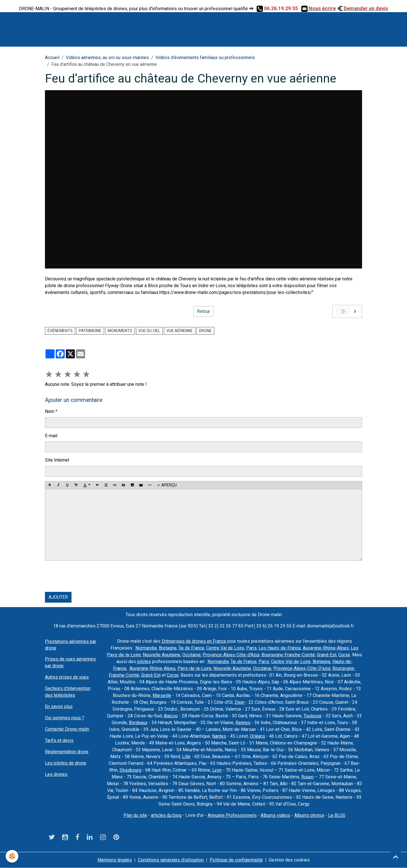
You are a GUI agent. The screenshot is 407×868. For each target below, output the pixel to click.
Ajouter (58, 597)
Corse (344, 655)
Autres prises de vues (67, 677)
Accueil (52, 58)
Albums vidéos (275, 815)
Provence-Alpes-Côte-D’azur (302, 668)
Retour (203, 311)
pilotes (144, 662)
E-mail (51, 436)
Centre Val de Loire (225, 648)
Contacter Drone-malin (67, 729)
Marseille (162, 695)
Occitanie (191, 655)
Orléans (257, 736)
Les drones (56, 774)
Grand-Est (327, 655)
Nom (50, 411)
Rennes (243, 723)
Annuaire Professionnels (232, 815)
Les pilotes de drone (66, 763)
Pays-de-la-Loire (194, 668)
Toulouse (313, 716)
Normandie (146, 648)
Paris (251, 648)
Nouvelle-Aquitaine (162, 655)
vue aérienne (180, 331)
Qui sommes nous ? (65, 718)
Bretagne (168, 648)
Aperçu (167, 485)
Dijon (240, 702)
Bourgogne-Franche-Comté (288, 655)
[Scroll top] (396, 857)
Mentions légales (115, 860)
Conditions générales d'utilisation (171, 860)
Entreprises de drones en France (194, 641)
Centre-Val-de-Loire (291, 662)
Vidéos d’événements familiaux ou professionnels (205, 58)
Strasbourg (130, 770)
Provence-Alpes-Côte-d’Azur (231, 655)
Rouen (308, 777)
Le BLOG (337, 815)
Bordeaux (138, 723)
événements (60, 331)
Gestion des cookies (289, 860)
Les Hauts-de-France (280, 648)
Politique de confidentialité (236, 860)
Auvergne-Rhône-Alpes (326, 648)
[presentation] (88, 576)
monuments (120, 331)
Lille (186, 756)
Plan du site (135, 815)
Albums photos (309, 815)
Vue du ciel (149, 331)
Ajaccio (171, 716)
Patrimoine (90, 331)
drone (205, 331)
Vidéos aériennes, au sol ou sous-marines (107, 58)
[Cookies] (12, 856)
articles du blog (166, 815)
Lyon (217, 770)
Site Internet (57, 460)
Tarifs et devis (59, 740)
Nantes (219, 736)
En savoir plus (59, 706)
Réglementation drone (67, 752)
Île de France (191, 648)
